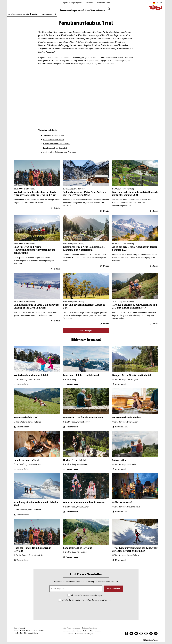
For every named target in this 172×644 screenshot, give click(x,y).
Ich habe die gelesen (88, 602)
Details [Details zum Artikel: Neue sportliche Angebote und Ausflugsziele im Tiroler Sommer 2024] (155, 213)
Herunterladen (23, 386)
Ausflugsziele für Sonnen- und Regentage (60, 154)
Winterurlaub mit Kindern (53, 141)
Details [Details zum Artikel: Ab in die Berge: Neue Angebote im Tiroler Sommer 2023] (155, 267)
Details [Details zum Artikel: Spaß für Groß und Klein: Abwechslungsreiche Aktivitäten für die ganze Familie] (57, 270)
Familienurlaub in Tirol (26, 462)
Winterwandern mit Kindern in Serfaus (84, 504)
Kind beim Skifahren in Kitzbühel (81, 377)
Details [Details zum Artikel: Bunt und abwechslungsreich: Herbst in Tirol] (106, 325)
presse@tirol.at (33, 635)
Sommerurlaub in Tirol (26, 419)
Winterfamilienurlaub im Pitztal (31, 377)
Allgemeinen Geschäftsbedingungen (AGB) (89, 602)
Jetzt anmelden (113, 590)
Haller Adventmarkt (123, 504)
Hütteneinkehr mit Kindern (127, 419)
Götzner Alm (119, 462)
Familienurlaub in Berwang (78, 549)
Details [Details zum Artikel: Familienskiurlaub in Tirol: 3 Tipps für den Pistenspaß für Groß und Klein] (57, 322)
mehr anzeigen (86, 332)
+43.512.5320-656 (20, 635)
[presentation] (86, 610)
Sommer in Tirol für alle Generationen (83, 419)
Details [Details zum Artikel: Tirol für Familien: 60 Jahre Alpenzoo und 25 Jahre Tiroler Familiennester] (155, 325)
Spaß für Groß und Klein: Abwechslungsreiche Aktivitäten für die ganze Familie (35, 252)
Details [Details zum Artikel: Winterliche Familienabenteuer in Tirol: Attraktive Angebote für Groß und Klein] (57, 210)
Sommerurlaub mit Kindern (54, 137)
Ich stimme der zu (87, 597)
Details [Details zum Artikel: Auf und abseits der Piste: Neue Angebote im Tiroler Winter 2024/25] (106, 213)
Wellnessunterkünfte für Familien (56, 145)
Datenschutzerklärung (92, 597)
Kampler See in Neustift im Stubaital (132, 377)
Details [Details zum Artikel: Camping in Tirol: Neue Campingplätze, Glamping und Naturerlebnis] (106, 267)
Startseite (26, 14)
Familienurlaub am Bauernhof (55, 150)
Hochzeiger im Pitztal (74, 462)
